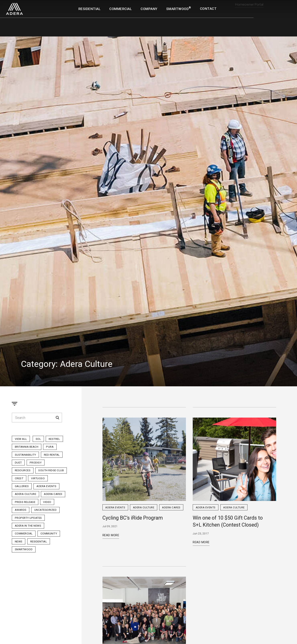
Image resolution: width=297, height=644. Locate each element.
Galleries (22, 486)
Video (47, 502)
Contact (208, 9)
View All (21, 439)
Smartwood (24, 549)
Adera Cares (53, 494)
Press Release (25, 502)
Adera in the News (28, 526)
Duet (18, 462)
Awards (21, 510)
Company (149, 9)
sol (38, 439)
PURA (50, 447)
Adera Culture (26, 494)
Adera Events (46, 486)
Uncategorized (46, 510)
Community (49, 533)
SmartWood (179, 8)
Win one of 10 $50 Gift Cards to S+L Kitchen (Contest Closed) (228, 521)
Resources (23, 470)
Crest (19, 478)
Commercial (121, 9)
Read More (111, 535)
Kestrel (54, 439)
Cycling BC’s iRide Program (133, 518)
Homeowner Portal (249, 8)
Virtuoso (38, 478)
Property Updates (28, 518)
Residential (90, 9)
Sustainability (25, 455)
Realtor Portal (278, 7)
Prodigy (36, 462)
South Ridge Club (51, 470)
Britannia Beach (27, 447)
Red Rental (52, 455)
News (19, 541)
